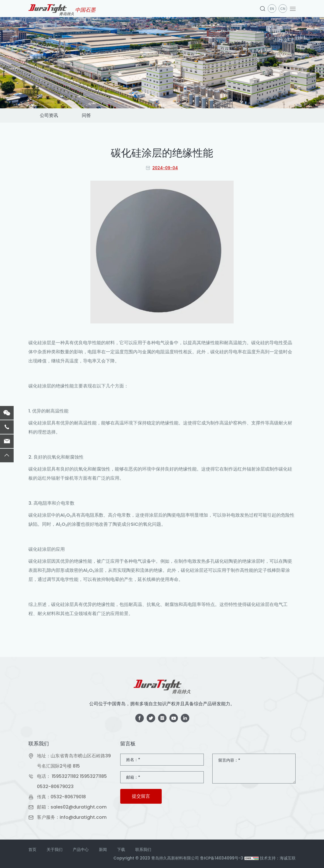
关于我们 (55, 850)
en (272, 9)
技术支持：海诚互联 (278, 858)
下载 (121, 850)
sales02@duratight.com (79, 807)
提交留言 (141, 796)
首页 (32, 850)
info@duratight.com (83, 817)
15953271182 (65, 776)
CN (283, 9)
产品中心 (81, 850)
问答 (86, 115)
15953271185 (93, 776)
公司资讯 (49, 115)
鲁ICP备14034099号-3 (222, 858)
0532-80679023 (55, 786)
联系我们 (143, 850)
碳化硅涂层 (40, 343)
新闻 (103, 850)
